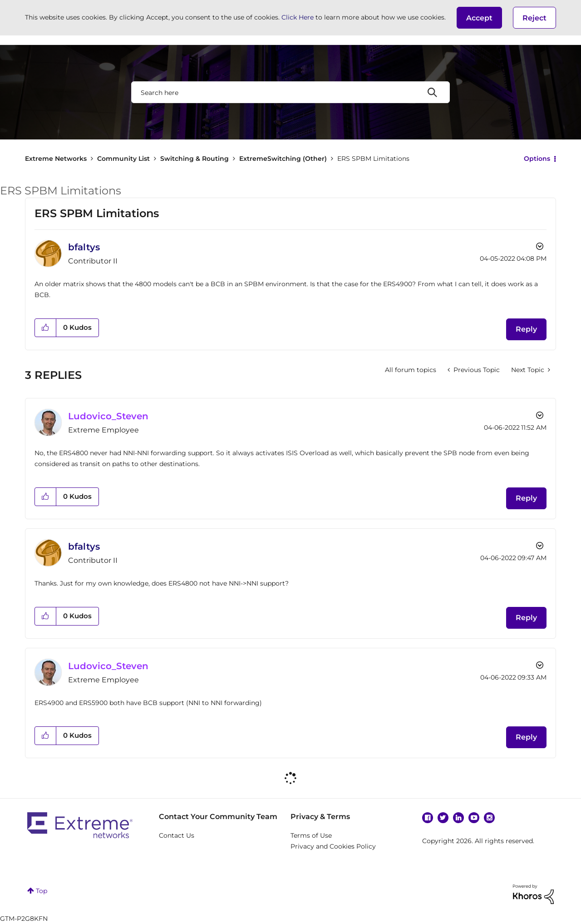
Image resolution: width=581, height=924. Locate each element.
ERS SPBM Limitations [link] (373, 159)
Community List (123, 159)
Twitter (443, 818)
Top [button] (42, 891)
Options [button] (537, 159)
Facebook (428, 818)
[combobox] (290, 92)
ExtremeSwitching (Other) (283, 159)
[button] (479, 18)
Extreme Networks (56, 159)
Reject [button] (534, 18)
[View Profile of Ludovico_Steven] (108, 416)
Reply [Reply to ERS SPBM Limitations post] (526, 329)
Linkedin (458, 818)
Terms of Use (311, 835)
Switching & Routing (194, 159)
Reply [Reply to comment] (526, 498)
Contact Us (177, 835)
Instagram (489, 818)
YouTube (474, 818)
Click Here (298, 17)
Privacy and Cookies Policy (333, 846)
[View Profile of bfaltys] (84, 247)
